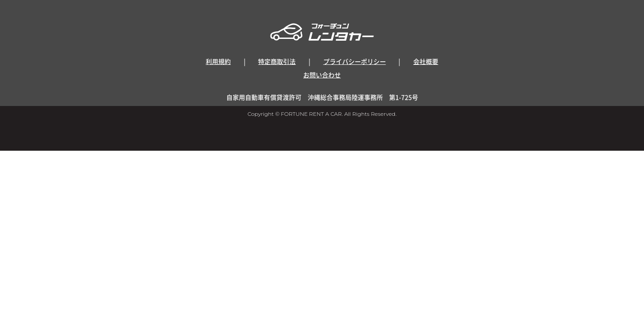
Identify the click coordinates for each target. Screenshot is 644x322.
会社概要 (426, 61)
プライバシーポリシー (355, 61)
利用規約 (218, 61)
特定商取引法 (277, 61)
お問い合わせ (322, 75)
